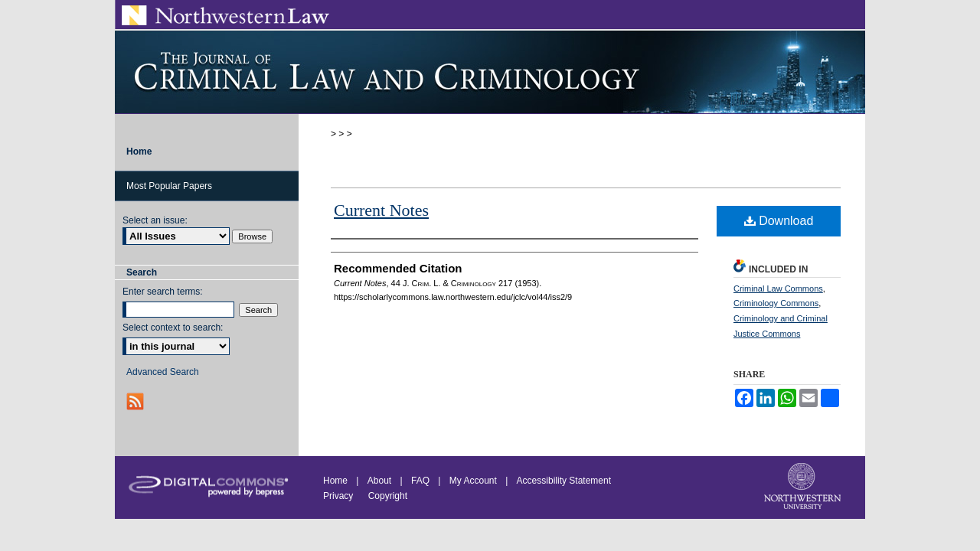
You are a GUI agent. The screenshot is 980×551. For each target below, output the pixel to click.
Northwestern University (804, 487)
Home (335, 481)
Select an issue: (155, 220)
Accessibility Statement (564, 481)
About (379, 481)
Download (779, 221)
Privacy (340, 496)
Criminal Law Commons (778, 289)
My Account (473, 481)
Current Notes (381, 210)
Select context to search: (173, 328)
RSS (137, 401)
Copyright (388, 496)
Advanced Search (163, 372)
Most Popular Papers (169, 186)
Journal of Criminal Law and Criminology (490, 72)
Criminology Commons (776, 303)
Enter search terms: (163, 292)
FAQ (420, 481)
